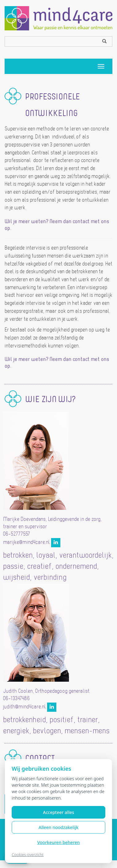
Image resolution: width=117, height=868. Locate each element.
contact (81, 222)
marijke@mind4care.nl (26, 543)
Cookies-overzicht (28, 854)
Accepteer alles (58, 812)
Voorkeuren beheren (58, 842)
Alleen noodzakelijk (58, 827)
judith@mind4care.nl (24, 707)
